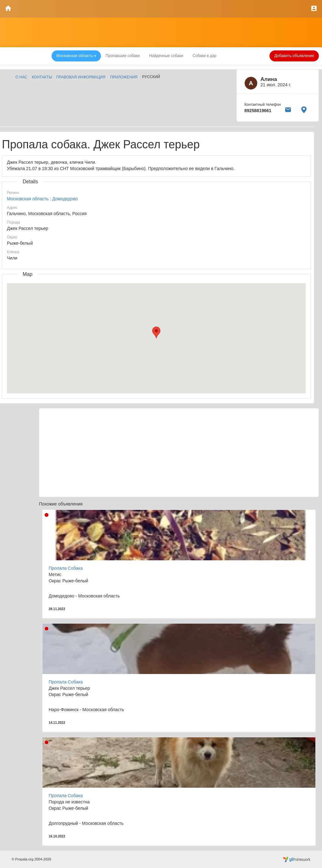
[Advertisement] (179, 453)
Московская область (28, 199)
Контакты (42, 77)
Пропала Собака (66, 568)
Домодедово (65, 199)
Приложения (124, 77)
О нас (21, 77)
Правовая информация (81, 77)
